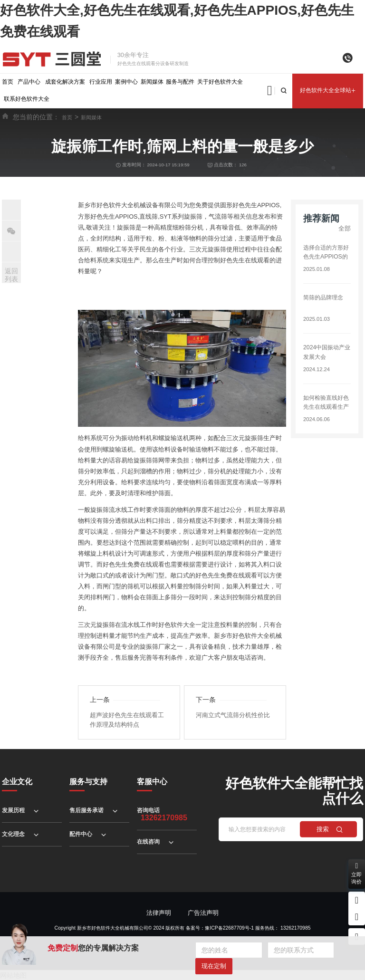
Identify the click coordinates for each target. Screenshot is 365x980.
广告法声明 (203, 912)
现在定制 (214, 966)
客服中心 (152, 781)
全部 (345, 228)
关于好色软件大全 (220, 82)
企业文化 (17, 781)
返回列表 (11, 275)
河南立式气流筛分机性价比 (233, 715)
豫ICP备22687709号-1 (229, 927)
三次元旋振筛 (208, 249)
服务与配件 (180, 82)
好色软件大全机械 (121, 205)
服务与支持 (88, 781)
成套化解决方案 (65, 82)
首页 (8, 82)
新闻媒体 (152, 82)
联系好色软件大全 (27, 99)
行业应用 (101, 82)
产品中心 (29, 82)
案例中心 (126, 82)
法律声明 (159, 912)
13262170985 (296, 927)
